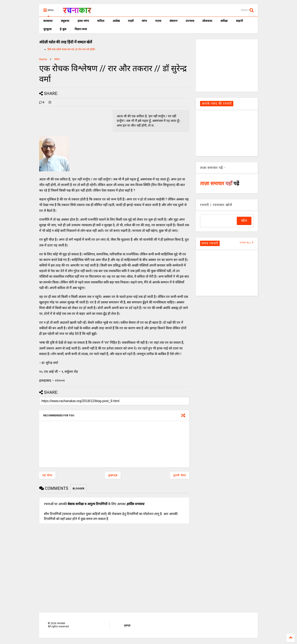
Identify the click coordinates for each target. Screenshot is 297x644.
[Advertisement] (227, 65)
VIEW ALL (247, 243)
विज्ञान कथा (81, 29)
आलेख (116, 21)
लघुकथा (65, 21)
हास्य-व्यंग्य (83, 21)
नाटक (158, 21)
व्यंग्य (144, 21)
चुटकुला (47, 29)
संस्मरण (173, 21)
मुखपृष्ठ (127, 625)
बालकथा (48, 21)
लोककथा (207, 21)
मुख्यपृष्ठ (113, 475)
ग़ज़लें (131, 21)
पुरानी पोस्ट (180, 475)
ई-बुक (63, 29)
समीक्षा (224, 21)
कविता (101, 21)
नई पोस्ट (47, 475)
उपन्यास (190, 21)
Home (43, 59)
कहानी (239, 21)
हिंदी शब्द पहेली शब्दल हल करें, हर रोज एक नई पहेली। (71, 49)
